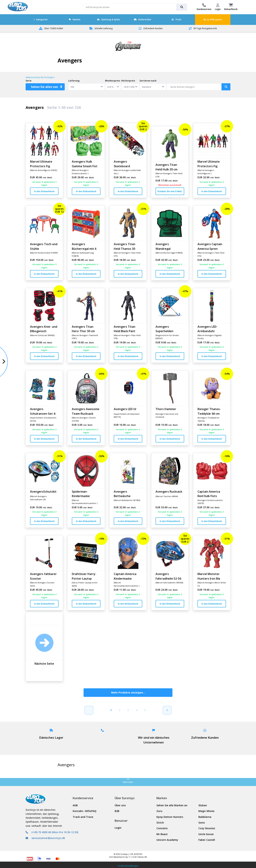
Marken (75, 19)
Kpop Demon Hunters (170, 817)
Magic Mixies (206, 811)
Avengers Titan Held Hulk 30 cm (166, 167)
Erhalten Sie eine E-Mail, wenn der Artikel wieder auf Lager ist (170, 193)
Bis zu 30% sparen (213, 19)
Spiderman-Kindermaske (81, 494)
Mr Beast (162, 834)
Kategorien (41, 19)
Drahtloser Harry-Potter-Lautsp (84, 576)
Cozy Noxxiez (207, 828)
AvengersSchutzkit (43, 492)
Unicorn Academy (167, 840)
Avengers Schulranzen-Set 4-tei (43, 411)
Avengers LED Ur (125, 409)
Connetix (162, 828)
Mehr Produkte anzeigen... (128, 692)
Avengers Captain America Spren (210, 246)
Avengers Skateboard (122, 164)
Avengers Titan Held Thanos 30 (125, 246)
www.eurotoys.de (34, 77)
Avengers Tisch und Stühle (44, 246)
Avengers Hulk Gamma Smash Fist (85, 164)
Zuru (159, 811)
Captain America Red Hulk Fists (209, 494)
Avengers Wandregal (163, 246)
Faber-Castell (207, 840)
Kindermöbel (142, 19)
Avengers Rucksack (169, 492)
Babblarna (205, 817)
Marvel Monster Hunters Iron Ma (209, 576)
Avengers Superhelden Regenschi (164, 329)
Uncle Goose (206, 834)
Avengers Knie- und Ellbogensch (44, 329)
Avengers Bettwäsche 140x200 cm (122, 494)
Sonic (202, 823)
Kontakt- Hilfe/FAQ (85, 811)
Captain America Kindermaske (125, 576)
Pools (176, 19)
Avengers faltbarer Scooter (43, 576)
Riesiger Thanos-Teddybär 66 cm (209, 411)
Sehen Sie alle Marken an (172, 805)
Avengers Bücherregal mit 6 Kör (84, 246)
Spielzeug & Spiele (109, 19)
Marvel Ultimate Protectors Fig (41, 164)
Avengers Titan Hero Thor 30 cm (83, 329)
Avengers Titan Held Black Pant (125, 329)
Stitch (160, 823)
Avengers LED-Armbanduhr (207, 329)
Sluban (203, 805)
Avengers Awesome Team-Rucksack (86, 411)
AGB (75, 805)
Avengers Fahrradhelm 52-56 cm (168, 576)
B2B (117, 811)
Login (118, 828)
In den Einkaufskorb (44, 191)
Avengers (50, 77)
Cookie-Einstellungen (128, 866)
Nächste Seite (44, 664)
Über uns (120, 805)
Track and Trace (83, 817)
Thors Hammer (166, 409)
